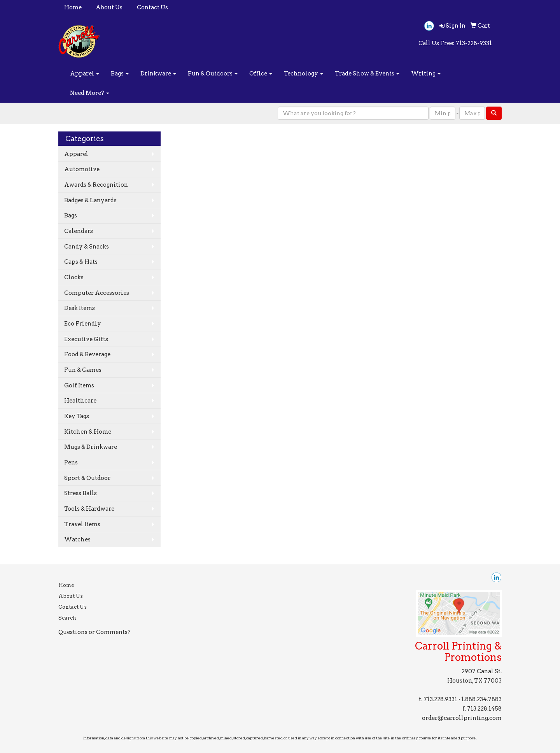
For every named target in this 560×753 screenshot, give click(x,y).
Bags (120, 74)
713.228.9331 (440, 699)
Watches (77, 539)
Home (73, 7)
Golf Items (79, 385)
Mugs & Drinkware (91, 447)
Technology (304, 74)
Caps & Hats (81, 262)
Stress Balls (80, 493)
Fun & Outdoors (213, 74)
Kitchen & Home (88, 432)
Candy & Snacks (87, 247)
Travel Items (82, 524)
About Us (109, 7)
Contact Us (152, 7)
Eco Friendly (83, 324)
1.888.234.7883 (481, 699)
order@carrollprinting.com (462, 718)
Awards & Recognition (96, 185)
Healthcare (80, 401)
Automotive (82, 169)
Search (67, 618)
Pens (71, 462)
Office (261, 74)
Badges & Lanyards (90, 200)
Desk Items (80, 308)
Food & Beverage (87, 354)
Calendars (79, 231)
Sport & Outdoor (87, 478)
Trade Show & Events (367, 74)
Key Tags (77, 416)
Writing (426, 74)
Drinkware (158, 74)
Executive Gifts (86, 339)
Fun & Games (83, 370)
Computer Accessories (97, 293)
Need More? (90, 93)
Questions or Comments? (94, 632)
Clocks (74, 277)
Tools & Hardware (89, 509)
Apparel (85, 74)
